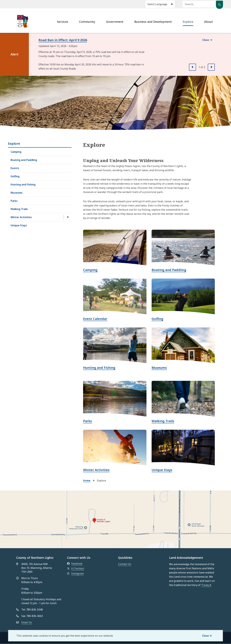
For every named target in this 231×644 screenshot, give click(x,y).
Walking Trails (19, 209)
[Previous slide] (193, 67)
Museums (17, 193)
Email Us (27, 622)
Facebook (75, 564)
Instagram (75, 573)
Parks (14, 201)
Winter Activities (21, 217)
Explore (188, 22)
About (209, 22)
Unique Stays (19, 225)
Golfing (15, 176)
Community (87, 22)
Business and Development (153, 22)
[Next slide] (211, 67)
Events (15, 168)
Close (205, 636)
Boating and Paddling (24, 160)
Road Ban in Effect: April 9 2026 (63, 40)
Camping (16, 152)
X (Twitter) (76, 569)
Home (87, 481)
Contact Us (125, 564)
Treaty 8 (206, 585)
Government (115, 22)
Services (63, 22)
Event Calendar (95, 319)
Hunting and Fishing (23, 184)
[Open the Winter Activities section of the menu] (68, 217)
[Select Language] (160, 4)
